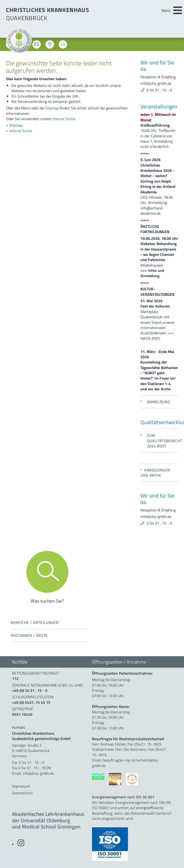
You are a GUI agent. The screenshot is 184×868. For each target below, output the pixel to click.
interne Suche (64, 119)
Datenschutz (22, 793)
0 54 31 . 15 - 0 (159, 90)
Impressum (21, 786)
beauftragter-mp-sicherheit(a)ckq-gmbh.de (125, 763)
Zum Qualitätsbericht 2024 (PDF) (159, 441)
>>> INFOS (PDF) (157, 336)
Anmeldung (155, 402)
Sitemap (52, 108)
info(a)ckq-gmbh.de (156, 83)
